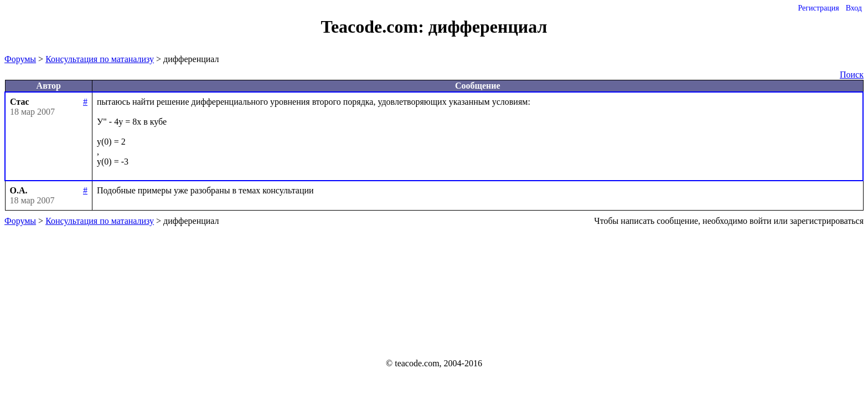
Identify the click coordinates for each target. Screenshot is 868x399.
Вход (854, 8)
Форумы (20, 59)
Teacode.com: (375, 27)
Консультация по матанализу (100, 59)
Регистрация (818, 8)
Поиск (852, 75)
